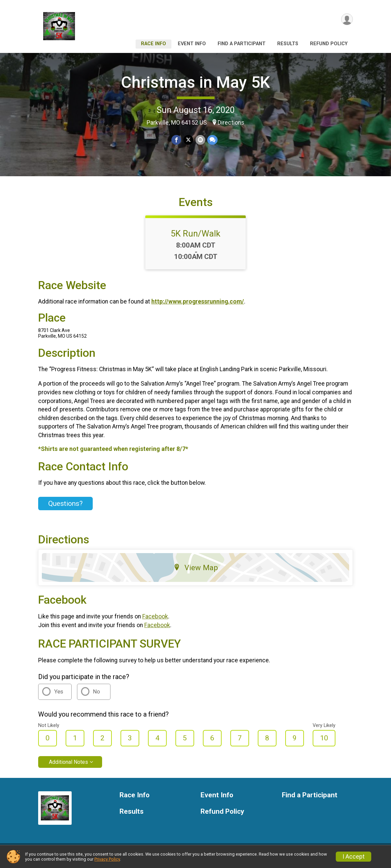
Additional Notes (68, 766)
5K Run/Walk (195, 238)
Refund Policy (329, 44)
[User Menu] (347, 20)
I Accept (354, 857)
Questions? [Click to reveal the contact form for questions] (65, 508)
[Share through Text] (212, 140)
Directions (231, 123)
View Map (196, 572)
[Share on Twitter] (188, 140)
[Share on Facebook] (177, 140)
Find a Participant (242, 44)
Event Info (192, 44)
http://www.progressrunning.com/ (198, 306)
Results (288, 44)
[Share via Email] (200, 140)
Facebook (155, 620)
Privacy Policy (107, 859)
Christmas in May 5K (196, 82)
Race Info (153, 44)
